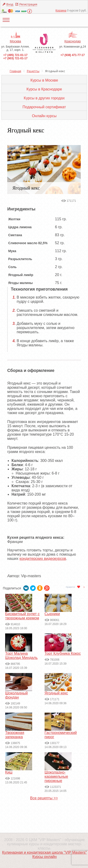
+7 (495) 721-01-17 (15, 55)
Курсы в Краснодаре (44, 89)
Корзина (61, 11)
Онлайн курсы (44, 116)
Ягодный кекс (56, 693)
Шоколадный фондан (16, 695)
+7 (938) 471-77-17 (73, 55)
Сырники (52, 614)
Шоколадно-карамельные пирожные (56, 776)
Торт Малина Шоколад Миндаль (21, 656)
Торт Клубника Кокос (63, 653)
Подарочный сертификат (44, 107)
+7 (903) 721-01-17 (15, 58)
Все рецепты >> (44, 798)
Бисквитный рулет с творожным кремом (22, 616)
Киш (9, 772)
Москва (15, 41)
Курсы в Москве (44, 80)
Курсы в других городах (44, 98)
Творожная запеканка (15, 735)
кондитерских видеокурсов (43, 559)
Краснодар (73, 41)
